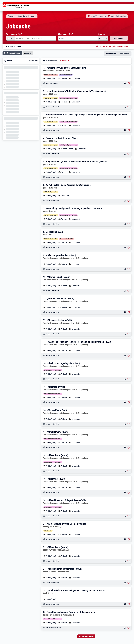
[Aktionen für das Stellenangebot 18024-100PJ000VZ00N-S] (125, 83)
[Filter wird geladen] (5, 72)
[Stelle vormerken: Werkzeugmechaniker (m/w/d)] (129, 269)
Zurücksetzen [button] (33, 61)
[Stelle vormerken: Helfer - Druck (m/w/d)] (129, 291)
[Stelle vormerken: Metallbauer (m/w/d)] (129, 471)
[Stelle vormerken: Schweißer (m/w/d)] (129, 424)
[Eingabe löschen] (95, 38)
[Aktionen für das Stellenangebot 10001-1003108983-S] (125, 628)
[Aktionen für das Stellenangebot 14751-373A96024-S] (125, 269)
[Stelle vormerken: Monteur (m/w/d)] (129, 402)
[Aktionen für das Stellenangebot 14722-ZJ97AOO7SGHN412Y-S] (125, 224)
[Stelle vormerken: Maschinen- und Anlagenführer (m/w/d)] (129, 516)
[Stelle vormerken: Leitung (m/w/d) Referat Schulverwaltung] (129, 83)
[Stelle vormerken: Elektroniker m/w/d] (129, 248)
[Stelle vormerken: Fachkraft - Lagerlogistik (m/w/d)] (129, 379)
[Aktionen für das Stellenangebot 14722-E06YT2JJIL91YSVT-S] (125, 177)
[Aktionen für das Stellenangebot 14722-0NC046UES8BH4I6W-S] (125, 130)
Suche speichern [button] (105, 46)
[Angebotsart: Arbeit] (11, 38)
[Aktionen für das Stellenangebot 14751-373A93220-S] (125, 379)
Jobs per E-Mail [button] (122, 46)
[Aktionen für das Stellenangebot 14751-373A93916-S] (125, 312)
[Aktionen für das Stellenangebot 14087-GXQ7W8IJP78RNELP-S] (125, 561)
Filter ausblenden (14, 53)
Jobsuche (22, 16)
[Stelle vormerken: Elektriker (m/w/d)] (129, 493)
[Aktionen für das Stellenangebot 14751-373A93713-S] (125, 334)
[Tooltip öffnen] (44, 61)
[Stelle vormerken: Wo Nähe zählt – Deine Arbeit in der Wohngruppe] (129, 201)
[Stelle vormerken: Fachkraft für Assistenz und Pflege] (129, 154)
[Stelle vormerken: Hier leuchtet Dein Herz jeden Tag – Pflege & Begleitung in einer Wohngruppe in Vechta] (129, 130)
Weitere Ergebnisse (86, 636)
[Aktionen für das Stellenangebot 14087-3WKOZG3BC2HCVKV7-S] (125, 583)
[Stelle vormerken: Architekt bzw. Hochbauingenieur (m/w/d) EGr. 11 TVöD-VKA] (129, 604)
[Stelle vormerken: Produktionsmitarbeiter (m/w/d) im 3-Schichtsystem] (129, 628)
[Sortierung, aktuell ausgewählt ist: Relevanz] (64, 61)
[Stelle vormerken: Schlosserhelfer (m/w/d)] (129, 334)
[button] (87, 73)
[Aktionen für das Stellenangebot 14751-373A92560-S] (125, 424)
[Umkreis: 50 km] (103, 38)
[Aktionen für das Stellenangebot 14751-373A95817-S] (125, 291)
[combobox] (36, 38)
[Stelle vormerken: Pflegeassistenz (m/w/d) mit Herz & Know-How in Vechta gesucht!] (129, 177)
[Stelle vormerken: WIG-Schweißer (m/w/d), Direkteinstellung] (129, 539)
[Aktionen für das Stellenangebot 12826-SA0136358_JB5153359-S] (125, 539)
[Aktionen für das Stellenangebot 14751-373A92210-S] (125, 471)
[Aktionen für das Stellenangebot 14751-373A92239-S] (125, 492)
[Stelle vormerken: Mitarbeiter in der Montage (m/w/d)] (129, 583)
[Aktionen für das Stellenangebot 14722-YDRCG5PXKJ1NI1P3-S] (125, 107)
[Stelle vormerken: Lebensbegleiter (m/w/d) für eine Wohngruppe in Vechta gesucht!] (129, 107)
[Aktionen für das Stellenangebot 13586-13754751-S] (125, 248)
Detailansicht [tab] (125, 54)
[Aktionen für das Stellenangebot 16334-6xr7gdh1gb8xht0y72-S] (125, 604)
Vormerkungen (98, 16)
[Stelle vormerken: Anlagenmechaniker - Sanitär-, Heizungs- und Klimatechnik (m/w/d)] (129, 356)
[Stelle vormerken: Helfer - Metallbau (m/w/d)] (129, 312)
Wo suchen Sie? (65, 34)
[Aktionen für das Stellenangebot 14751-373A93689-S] (125, 447)
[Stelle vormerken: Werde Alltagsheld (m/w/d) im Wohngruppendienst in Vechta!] (129, 224)
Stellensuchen (119, 16)
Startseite (11, 16)
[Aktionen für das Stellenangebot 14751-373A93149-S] (125, 516)
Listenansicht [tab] (111, 54)
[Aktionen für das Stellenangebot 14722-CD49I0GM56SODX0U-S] (125, 201)
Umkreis (102, 34)
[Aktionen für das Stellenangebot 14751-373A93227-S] (125, 356)
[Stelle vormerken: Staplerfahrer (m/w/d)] (129, 448)
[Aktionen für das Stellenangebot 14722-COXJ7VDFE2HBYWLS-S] (125, 154)
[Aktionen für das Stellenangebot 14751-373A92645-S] (125, 402)
